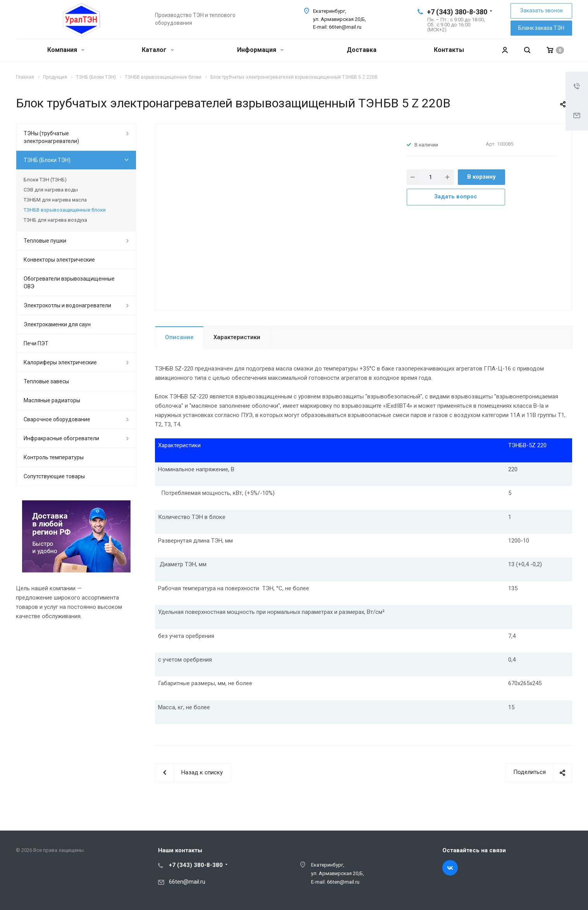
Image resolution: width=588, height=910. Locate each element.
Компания (66, 50)
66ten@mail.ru (187, 882)
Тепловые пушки (45, 241)
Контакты (449, 50)
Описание (179, 337)
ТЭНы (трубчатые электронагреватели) (51, 137)
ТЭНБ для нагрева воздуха (55, 220)
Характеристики (237, 337)
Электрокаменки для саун (57, 324)
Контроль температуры (54, 457)
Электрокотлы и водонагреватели (67, 305)
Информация (260, 50)
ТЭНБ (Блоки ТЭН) (47, 160)
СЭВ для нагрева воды (51, 190)
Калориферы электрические (60, 362)
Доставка (362, 50)
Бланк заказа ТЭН (541, 28)
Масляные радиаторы (52, 400)
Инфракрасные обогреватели (61, 438)
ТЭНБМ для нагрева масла (55, 200)
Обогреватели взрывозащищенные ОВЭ (69, 283)
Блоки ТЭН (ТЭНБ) (45, 180)
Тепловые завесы (46, 381)
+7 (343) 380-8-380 (457, 12)
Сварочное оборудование (57, 419)
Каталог (158, 50)
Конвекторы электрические (59, 260)
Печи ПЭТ (36, 343)
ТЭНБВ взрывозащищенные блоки (65, 210)
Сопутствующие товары (54, 476)
